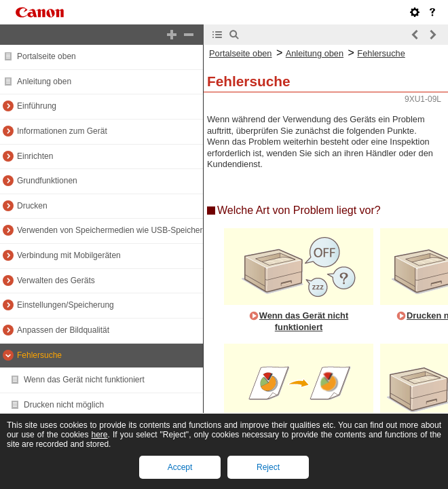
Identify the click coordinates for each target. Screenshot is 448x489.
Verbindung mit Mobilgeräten (69, 255)
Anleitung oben (44, 81)
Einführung (37, 106)
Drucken (32, 206)
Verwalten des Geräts (56, 280)
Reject (268, 467)
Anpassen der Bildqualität (63, 330)
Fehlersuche (39, 355)
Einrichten (35, 156)
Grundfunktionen (47, 181)
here (100, 435)
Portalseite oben (46, 56)
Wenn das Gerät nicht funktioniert (84, 380)
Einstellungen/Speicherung (66, 305)
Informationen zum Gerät (62, 131)
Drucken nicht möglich (64, 405)
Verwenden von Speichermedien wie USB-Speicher (110, 230)
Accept (180, 467)
